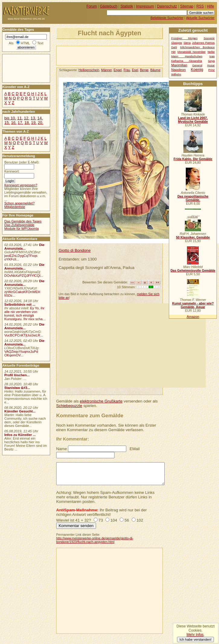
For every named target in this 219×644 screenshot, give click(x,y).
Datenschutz (167, 6)
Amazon (193, 317)
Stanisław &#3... (17, 388)
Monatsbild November (192, 52)
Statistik (127, 6)
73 (101, 520)
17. (21, 123)
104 (114, 520)
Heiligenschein (89, 70)
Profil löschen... (17, 375)
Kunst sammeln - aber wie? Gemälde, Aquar (193, 305)
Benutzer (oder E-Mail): (22, 162)
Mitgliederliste (15, 207)
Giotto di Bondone (75, 250)
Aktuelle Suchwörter (200, 18)
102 (140, 520)
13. (33, 118)
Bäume (155, 70)
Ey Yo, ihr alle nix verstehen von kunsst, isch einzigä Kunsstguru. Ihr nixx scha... (25, 314)
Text (40, 43)
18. (27, 123)
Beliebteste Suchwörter (167, 18)
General (197, 65)
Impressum (145, 6)
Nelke (211, 52)
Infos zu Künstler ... (20, 435)
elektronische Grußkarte (101, 401)
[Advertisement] (127, 55)
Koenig (197, 69)
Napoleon (179, 70)
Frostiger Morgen (184, 38)
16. (14, 123)
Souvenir (209, 38)
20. (40, 123)
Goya (211, 61)
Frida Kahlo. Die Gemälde (193, 159)
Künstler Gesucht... (20, 411)
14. (40, 118)
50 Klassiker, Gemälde (193, 237)
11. (20, 118)
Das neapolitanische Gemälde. (193, 198)
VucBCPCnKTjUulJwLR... (24, 335)
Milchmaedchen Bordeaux (197, 47)
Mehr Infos (195, 635)
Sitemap (187, 6)
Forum (92, 6)
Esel (135, 70)
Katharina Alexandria (187, 61)
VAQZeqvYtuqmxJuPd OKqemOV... (21, 353)
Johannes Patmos (203, 43)
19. (34, 123)
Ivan (212, 56)
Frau (127, 70)
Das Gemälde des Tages (23, 221)
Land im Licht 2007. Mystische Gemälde (193, 120)
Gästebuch (109, 6)
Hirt (173, 52)
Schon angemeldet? (19, 203)
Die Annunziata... (24, 247)
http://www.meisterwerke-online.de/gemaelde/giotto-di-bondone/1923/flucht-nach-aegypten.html (95, 540)
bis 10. (10, 118)
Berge (144, 70)
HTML (25, 43)
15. (7, 123)
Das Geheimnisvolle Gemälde (193, 270)
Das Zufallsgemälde (19, 225)
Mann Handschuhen (187, 56)
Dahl (174, 47)
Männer (106, 70)
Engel (118, 70)
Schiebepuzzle (69, 406)
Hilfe (211, 6)
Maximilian (179, 65)
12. (27, 118)
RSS (200, 6)
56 (127, 520)
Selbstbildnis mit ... (20, 305)
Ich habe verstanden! (195, 639)
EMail (135, 449)
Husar (211, 65)
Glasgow (177, 43)
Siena (187, 43)
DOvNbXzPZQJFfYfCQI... (24, 276)
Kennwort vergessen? (21, 185)
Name (61, 449)
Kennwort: (12, 171)
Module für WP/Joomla (21, 229)
